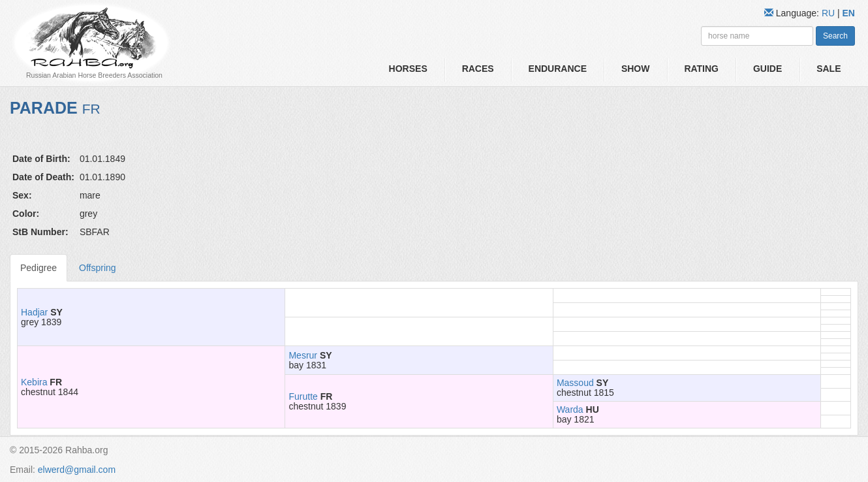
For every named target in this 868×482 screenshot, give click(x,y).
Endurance (558, 69)
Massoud (575, 383)
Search (835, 36)
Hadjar (34, 312)
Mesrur (303, 355)
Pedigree (39, 268)
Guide (767, 69)
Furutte (303, 396)
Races (478, 69)
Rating (701, 69)
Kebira (34, 382)
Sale (829, 69)
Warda (570, 410)
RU (829, 13)
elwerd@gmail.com (77, 470)
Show (636, 69)
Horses (408, 69)
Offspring (98, 268)
